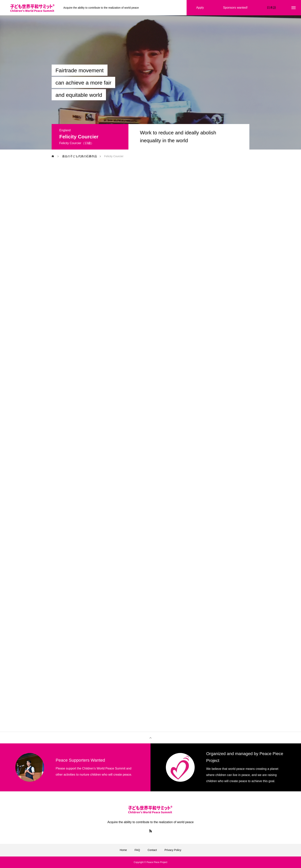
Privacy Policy (173, 850)
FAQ (137, 850)
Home (123, 850)
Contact (152, 850)
